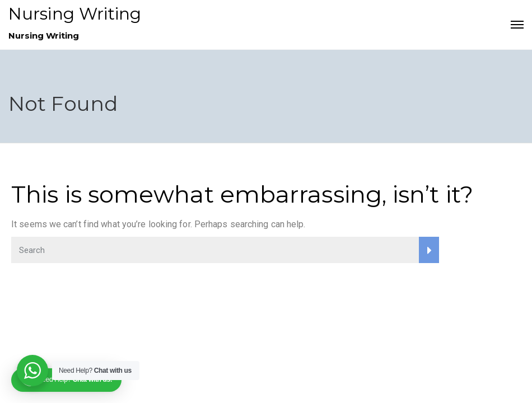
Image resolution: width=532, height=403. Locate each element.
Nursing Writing (75, 14)
